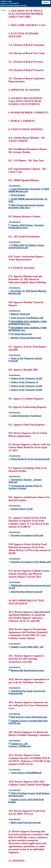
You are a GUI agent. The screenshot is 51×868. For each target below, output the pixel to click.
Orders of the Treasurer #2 (24, 382)
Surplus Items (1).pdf (22, 509)
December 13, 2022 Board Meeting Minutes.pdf (27, 292)
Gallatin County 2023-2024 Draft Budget (26, 801)
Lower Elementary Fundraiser (26, 416)
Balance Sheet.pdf (20, 314)
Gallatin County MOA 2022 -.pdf (27, 647)
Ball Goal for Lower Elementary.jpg (29, 717)
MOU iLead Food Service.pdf (26, 823)
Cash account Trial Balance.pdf (27, 318)
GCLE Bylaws (18, 195)
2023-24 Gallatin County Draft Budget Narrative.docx (29, 795)
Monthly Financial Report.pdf (26, 338)
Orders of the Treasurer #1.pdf (26, 378)
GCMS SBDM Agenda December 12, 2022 (28, 200)
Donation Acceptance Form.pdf (27, 535)
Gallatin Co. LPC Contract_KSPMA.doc (20, 745)
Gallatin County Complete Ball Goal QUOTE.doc (28, 722)
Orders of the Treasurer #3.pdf (26, 386)
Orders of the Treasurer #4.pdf (26, 390)
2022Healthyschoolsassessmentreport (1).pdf (30, 587)
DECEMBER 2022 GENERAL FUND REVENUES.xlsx (28, 329)
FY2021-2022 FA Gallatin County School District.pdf (26, 247)
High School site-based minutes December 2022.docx (26, 206)
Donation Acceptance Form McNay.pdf (31, 562)
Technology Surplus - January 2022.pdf (25, 481)
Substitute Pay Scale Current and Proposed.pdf (27, 692)
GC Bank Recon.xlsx (22, 334)
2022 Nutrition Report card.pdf (27, 592)
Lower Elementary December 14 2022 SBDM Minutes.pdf (29, 190)
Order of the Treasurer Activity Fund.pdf (25, 360)
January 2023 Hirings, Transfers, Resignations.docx (26, 226)
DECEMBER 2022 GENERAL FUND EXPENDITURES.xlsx (28, 323)
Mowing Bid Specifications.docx (27, 670)
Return (3, 10)
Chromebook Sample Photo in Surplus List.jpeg (25, 487)
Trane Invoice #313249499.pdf (26, 773)
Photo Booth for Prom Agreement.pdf (30, 459)
